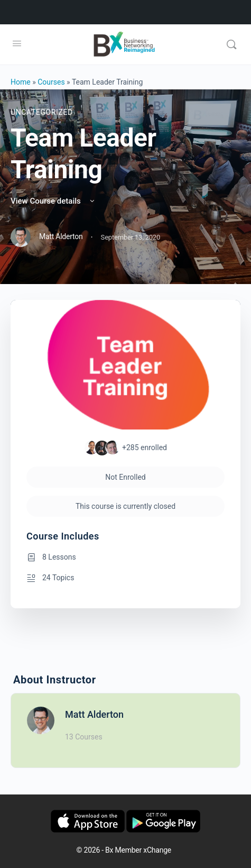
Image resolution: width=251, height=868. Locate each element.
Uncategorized (42, 112)
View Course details (53, 201)
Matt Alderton (94, 714)
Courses (51, 82)
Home (21, 82)
